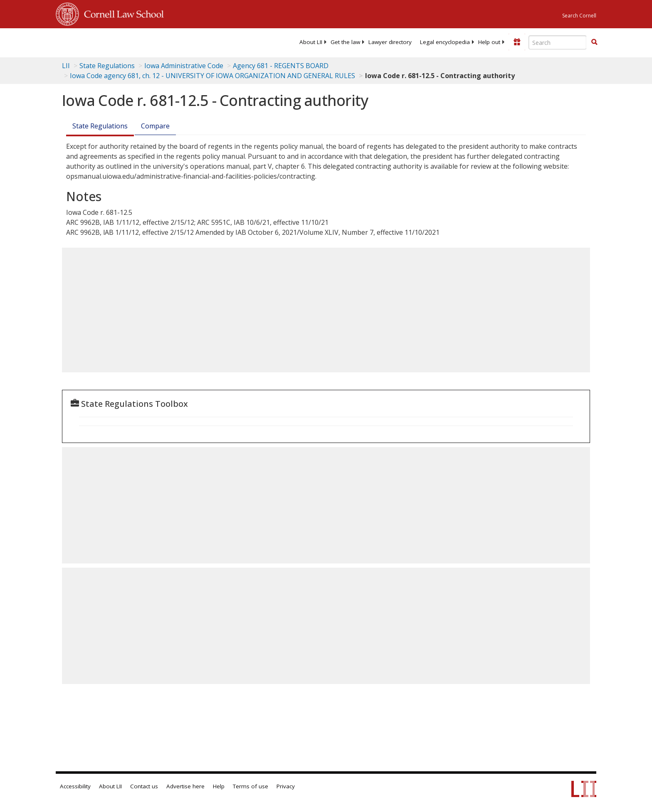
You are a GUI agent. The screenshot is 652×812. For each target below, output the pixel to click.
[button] (594, 42)
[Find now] (594, 42)
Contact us (144, 786)
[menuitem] (311, 42)
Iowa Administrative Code (184, 66)
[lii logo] (149, 42)
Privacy (286, 786)
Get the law (345, 42)
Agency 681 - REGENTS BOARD (281, 66)
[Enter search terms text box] (558, 42)
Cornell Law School (121, 13)
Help (219, 786)
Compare (155, 126)
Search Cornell (579, 16)
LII (66, 66)
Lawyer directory (390, 42)
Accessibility (75, 786)
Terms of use (251, 786)
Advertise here (185, 786)
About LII (311, 42)
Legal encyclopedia (445, 42)
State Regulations (107, 66)
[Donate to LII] (517, 42)
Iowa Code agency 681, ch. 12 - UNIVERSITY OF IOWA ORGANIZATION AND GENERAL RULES (212, 76)
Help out (489, 42)
